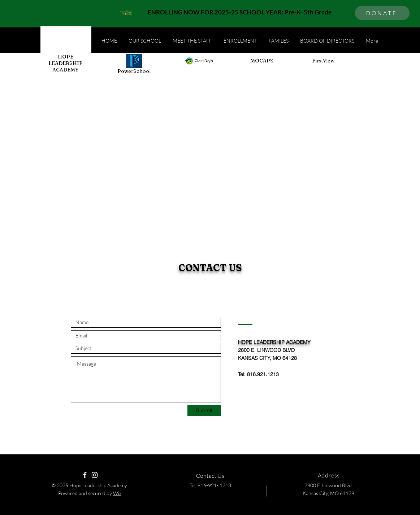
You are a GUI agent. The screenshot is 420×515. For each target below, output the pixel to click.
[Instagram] (95, 475)
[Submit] (204, 411)
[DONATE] (382, 13)
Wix (117, 493)
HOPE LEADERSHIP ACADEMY (66, 63)
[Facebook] (85, 475)
